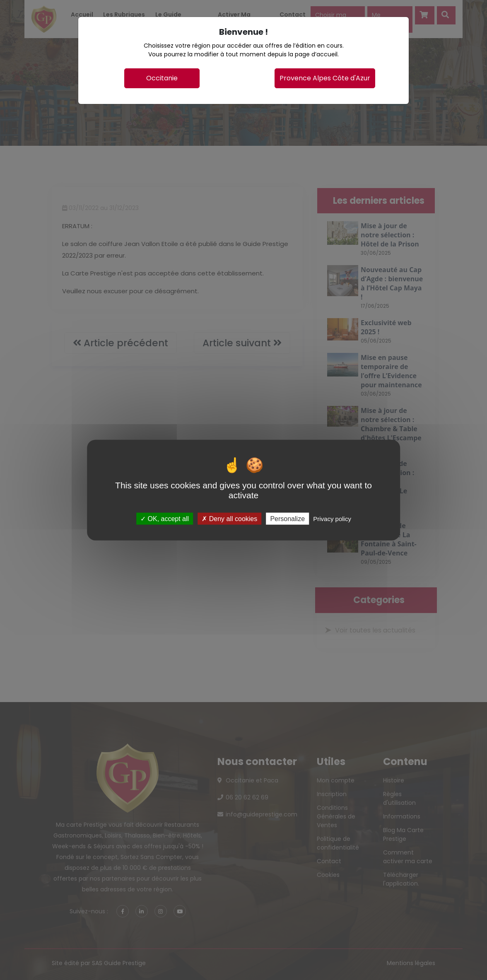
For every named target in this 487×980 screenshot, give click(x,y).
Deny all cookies (229, 518)
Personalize (287, 518)
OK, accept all (165, 518)
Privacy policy (332, 518)
